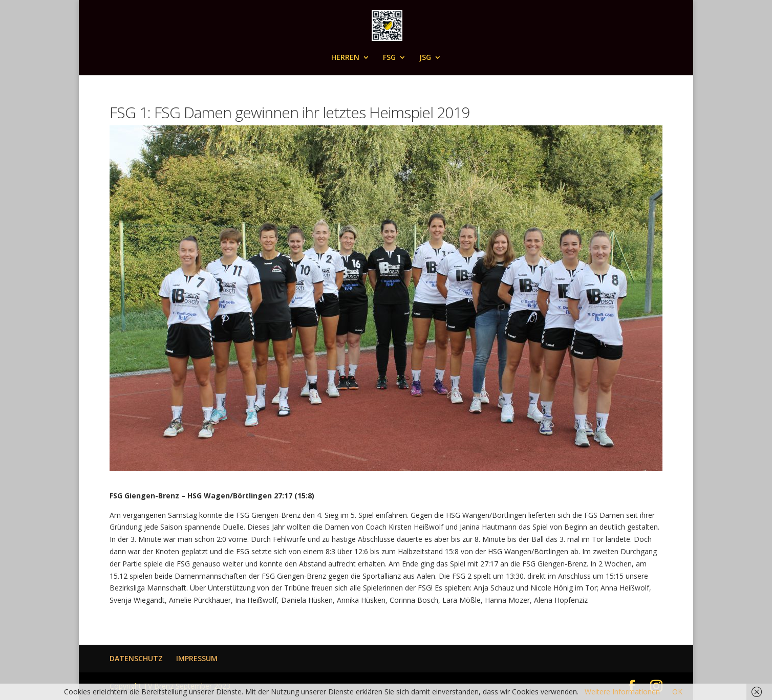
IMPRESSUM (197, 658)
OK (677, 692)
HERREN (345, 58)
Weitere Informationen (622, 692)
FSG (389, 58)
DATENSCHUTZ (136, 658)
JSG (425, 58)
